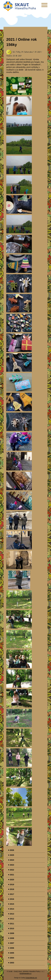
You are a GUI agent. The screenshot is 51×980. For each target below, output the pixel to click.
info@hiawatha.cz (26, 973)
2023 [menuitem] (12, 865)
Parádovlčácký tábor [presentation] (19, 86)
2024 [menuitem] (12, 860)
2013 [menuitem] (12, 914)
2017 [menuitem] (12, 894)
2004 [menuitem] (12, 958)
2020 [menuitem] (12, 880)
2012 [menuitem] (12, 919)
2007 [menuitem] (12, 943)
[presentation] (44, 6)
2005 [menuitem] (12, 953)
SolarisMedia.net (31, 978)
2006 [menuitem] (12, 948)
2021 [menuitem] (12, 875)
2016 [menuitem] (12, 899)
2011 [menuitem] (12, 924)
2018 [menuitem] (12, 889)
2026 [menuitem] (12, 850)
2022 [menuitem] (12, 870)
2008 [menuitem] (12, 938)
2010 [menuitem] (12, 928)
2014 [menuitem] (12, 909)
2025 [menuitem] (12, 855)
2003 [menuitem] (12, 963)
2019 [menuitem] (12, 884)
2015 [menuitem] (12, 904)
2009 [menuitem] (12, 933)
